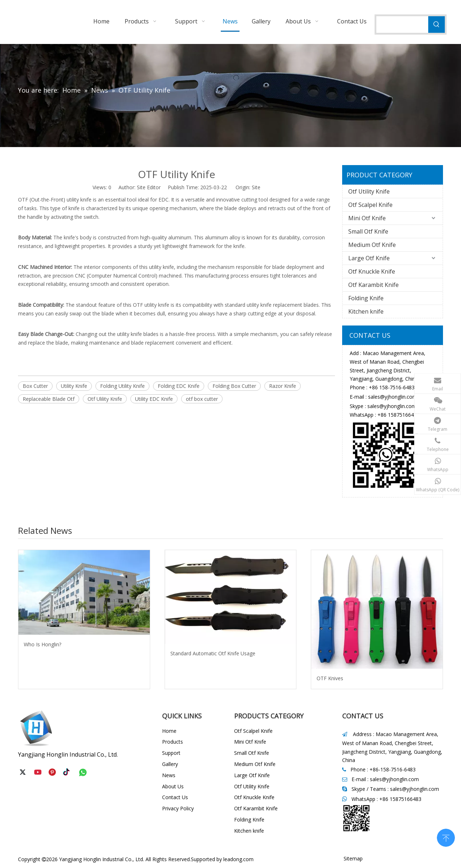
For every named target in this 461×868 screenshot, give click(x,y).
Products (173, 742)
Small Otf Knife (368, 231)
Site (256, 187)
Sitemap (353, 858)
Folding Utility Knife (122, 386)
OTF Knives (330, 678)
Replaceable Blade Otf (49, 399)
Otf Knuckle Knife (372, 271)
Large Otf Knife (369, 258)
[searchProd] (402, 25)
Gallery (170, 764)
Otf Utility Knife (369, 191)
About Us (173, 786)
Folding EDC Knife (179, 386)
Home (169, 731)
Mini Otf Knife (367, 218)
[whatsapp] (83, 772)
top (446, 837)
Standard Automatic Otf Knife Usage (213, 653)
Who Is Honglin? (42, 644)
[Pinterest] (53, 772)
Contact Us (175, 797)
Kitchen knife (366, 311)
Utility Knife (74, 386)
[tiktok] (68, 772)
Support (171, 753)
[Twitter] (24, 772)
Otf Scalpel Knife (370, 205)
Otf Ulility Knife (105, 399)
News (169, 775)
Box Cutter (35, 386)
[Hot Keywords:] (437, 25)
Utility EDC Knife (154, 399)
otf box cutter (202, 399)
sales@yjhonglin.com (393, 397)
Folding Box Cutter (234, 386)
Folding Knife (366, 298)
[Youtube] (39, 772)
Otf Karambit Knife (373, 285)
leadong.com (238, 859)
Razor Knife (283, 386)
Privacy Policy (178, 808)
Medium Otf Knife (372, 245)
